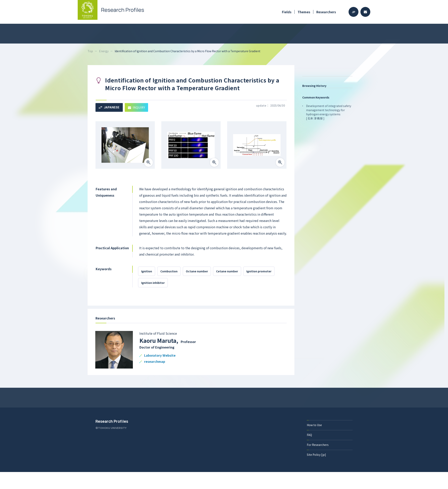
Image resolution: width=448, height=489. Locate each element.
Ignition (147, 271)
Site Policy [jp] (316, 455)
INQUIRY (137, 107)
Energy (104, 51)
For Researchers (318, 445)
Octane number (197, 271)
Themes (304, 12)
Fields (287, 12)
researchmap (155, 362)
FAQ (309, 435)
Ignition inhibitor (153, 283)
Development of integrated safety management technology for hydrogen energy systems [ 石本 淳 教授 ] (329, 112)
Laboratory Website (160, 356)
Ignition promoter (259, 271)
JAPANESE (109, 107)
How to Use (314, 425)
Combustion (169, 271)
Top (90, 51)
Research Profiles (112, 421)
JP (354, 12)
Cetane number (227, 271)
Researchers (326, 12)
